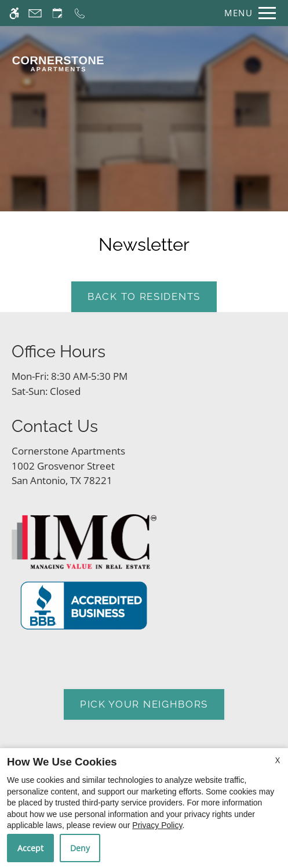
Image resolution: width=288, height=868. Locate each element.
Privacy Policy (157, 825)
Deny (80, 848)
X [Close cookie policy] (278, 760)
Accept (30, 848)
